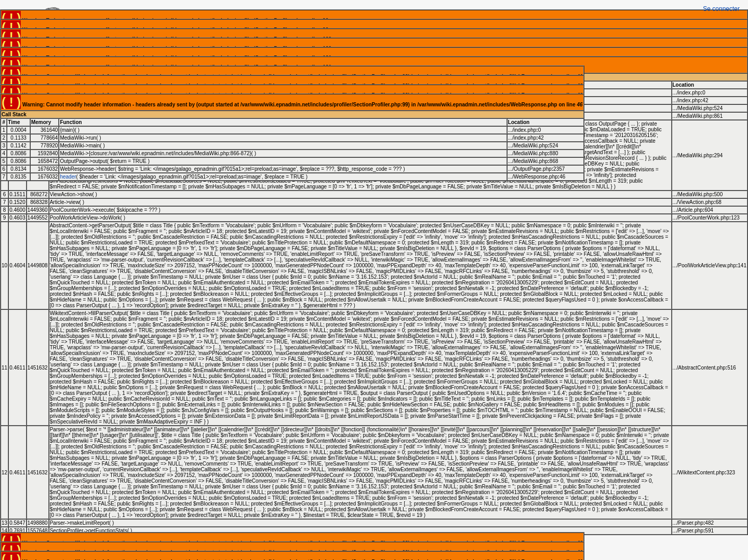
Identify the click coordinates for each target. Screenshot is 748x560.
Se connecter (721, 9)
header (68, 177)
